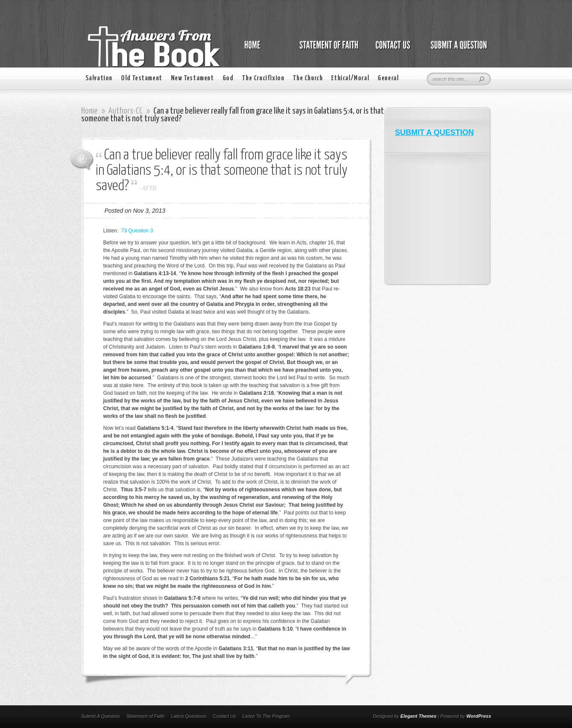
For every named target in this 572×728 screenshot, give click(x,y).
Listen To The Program (266, 716)
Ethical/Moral (350, 78)
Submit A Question (101, 716)
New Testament (192, 78)
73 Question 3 (137, 231)
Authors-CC (126, 111)
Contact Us (224, 716)
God (228, 78)
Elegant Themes (418, 716)
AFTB (149, 188)
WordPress (479, 716)
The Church (308, 78)
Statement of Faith (145, 716)
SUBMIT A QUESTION (435, 132)
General (388, 78)
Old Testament (142, 78)
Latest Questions (189, 716)
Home (89, 111)
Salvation (99, 78)
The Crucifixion (263, 78)
